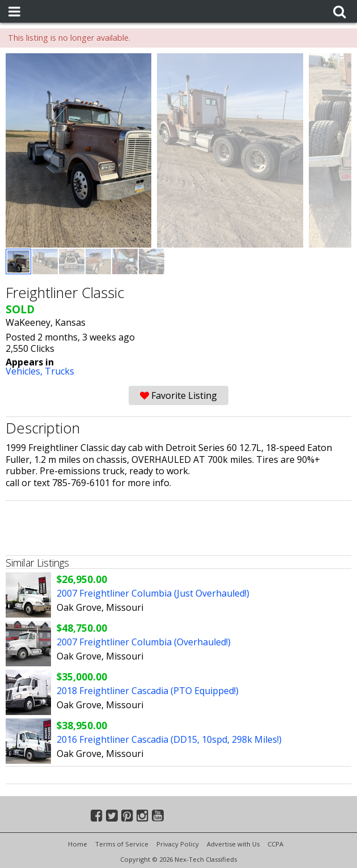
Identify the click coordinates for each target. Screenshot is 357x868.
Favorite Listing (178, 395)
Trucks (59, 371)
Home (78, 844)
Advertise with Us (233, 844)
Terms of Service (122, 844)
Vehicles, (25, 371)
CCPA (275, 844)
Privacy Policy (178, 844)
